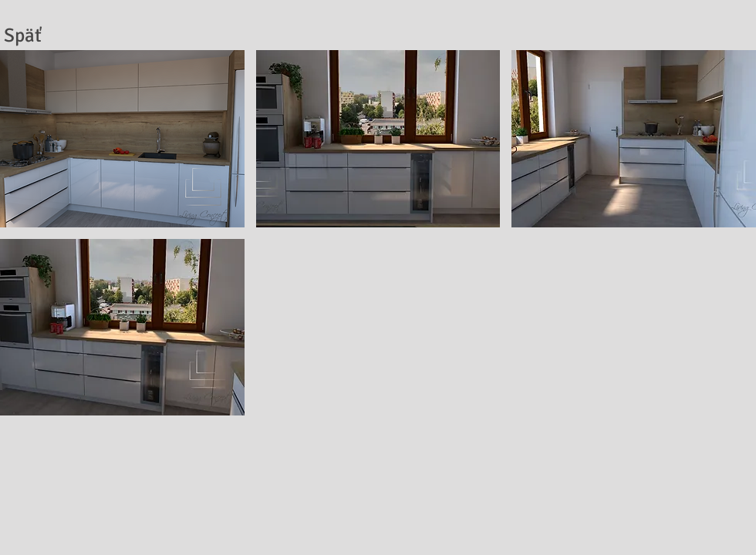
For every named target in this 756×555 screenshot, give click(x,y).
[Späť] (23, 35)
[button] (122, 139)
